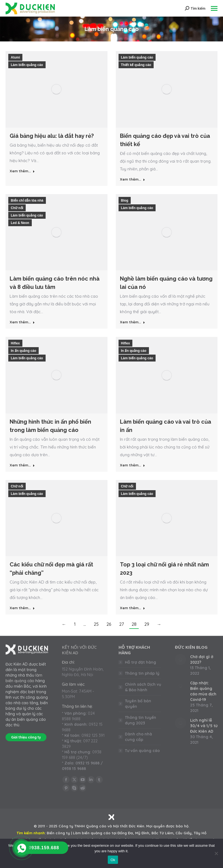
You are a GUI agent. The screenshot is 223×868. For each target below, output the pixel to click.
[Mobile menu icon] (214, 8)
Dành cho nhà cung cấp (138, 737)
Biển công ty (58, 833)
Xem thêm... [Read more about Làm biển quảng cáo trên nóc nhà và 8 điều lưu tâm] (22, 322)
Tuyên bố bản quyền (138, 704)
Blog (125, 200)
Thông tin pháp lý (142, 673)
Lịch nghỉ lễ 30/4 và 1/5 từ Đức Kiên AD (204, 726)
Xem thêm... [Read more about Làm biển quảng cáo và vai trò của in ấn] (133, 465)
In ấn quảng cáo (23, 351)
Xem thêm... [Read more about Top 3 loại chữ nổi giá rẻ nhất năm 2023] (133, 608)
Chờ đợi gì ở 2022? (202, 659)
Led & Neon (20, 223)
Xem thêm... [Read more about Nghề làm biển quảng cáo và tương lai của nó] (133, 322)
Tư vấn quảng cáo (142, 751)
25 (96, 624)
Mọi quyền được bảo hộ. (168, 826)
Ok (113, 860)
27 (121, 624)
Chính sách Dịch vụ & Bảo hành (143, 687)
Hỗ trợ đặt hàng (141, 662)
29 (147, 624)
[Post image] (180, 659)
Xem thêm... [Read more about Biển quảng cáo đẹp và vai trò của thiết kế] (133, 179)
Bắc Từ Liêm (162, 833)
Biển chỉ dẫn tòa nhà (27, 200)
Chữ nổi (17, 208)
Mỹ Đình (142, 833)
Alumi (15, 57)
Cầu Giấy (183, 833)
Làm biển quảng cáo (27, 65)
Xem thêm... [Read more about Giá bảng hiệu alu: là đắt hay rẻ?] (22, 171)
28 (134, 624)
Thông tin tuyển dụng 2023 (141, 720)
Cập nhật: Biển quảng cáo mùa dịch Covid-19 (203, 691)
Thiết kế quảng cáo (136, 65)
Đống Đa (125, 833)
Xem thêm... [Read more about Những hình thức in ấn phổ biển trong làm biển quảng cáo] (22, 465)
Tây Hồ (200, 833)
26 (109, 624)
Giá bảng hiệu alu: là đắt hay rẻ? (52, 136)
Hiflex (15, 343)
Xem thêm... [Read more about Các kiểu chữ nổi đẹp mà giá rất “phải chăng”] (22, 608)
